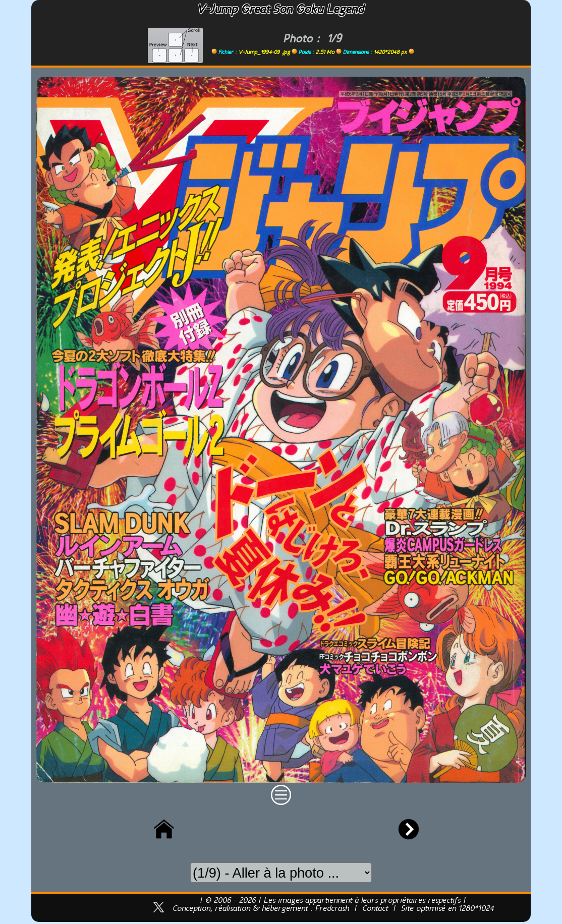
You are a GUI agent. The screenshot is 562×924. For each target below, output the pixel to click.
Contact (375, 909)
